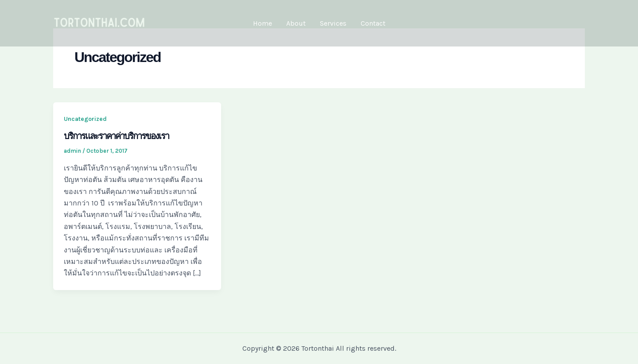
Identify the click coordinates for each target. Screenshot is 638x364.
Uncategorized (85, 119)
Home (263, 23)
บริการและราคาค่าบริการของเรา (116, 136)
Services (333, 23)
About (296, 23)
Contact (373, 23)
